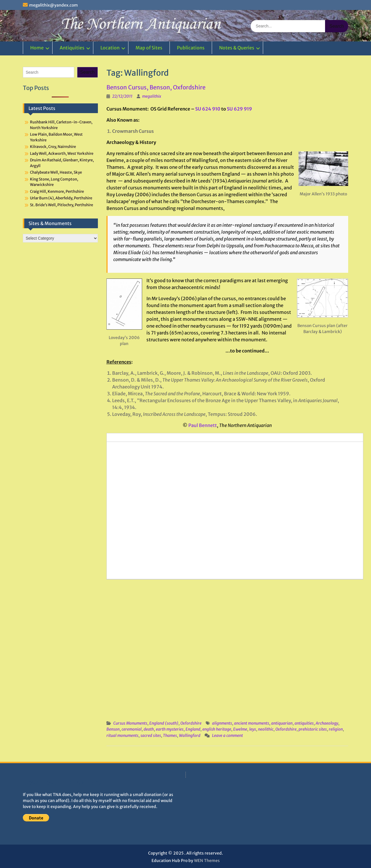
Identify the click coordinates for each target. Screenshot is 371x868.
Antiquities (72, 48)
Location (110, 48)
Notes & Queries (237, 48)
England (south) (164, 723)
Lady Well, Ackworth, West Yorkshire (62, 154)
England (193, 729)
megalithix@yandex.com (54, 5)
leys (253, 729)
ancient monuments (252, 723)
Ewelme (240, 729)
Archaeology (327, 723)
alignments (222, 723)
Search (87, 72)
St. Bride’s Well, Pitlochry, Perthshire (62, 205)
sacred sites (151, 735)
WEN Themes (207, 861)
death (149, 729)
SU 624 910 (208, 109)
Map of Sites (149, 48)
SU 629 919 (239, 109)
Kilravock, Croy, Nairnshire (53, 147)
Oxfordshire (191, 723)
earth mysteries (170, 729)
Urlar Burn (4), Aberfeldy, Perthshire (61, 198)
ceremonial (132, 729)
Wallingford (190, 735)
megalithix (152, 96)
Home (37, 48)
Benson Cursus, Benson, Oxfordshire (156, 87)
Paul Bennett (203, 425)
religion (336, 729)
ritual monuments (122, 735)
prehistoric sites (313, 729)
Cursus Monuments (130, 723)
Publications (191, 48)
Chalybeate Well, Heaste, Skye (56, 172)
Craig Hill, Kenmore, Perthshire (57, 192)
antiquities (304, 723)
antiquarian (282, 723)
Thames (170, 735)
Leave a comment (227, 735)
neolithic (266, 729)
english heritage (217, 729)
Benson (113, 729)
